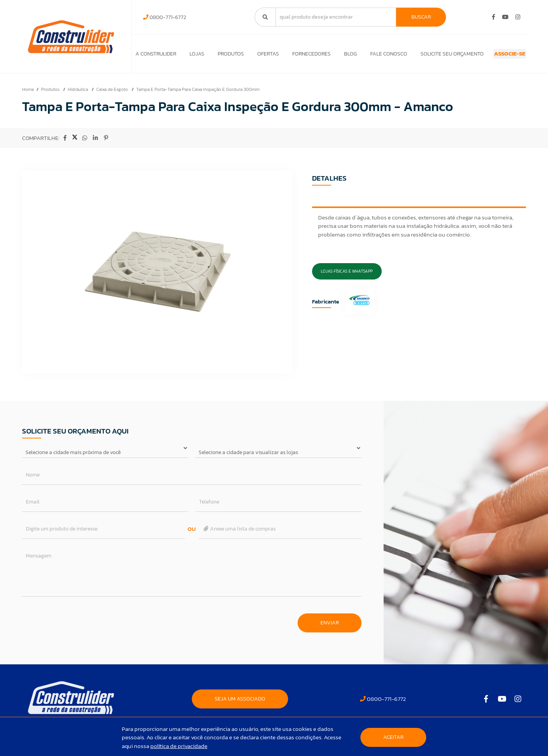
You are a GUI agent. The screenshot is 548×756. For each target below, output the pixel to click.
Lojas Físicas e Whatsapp (347, 275)
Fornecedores (298, 56)
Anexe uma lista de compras (239, 533)
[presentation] (80, 623)
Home (28, 93)
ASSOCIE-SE (496, 56)
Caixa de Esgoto (113, 93)
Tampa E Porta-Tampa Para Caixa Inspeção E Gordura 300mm (198, 93)
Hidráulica (78, 93)
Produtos (224, 56)
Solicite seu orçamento (429, 56)
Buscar (421, 17)
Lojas (194, 56)
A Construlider (156, 56)
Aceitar (393, 737)
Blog (334, 56)
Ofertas (258, 56)
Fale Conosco (369, 56)
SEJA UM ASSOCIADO (240, 703)
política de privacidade (179, 746)
